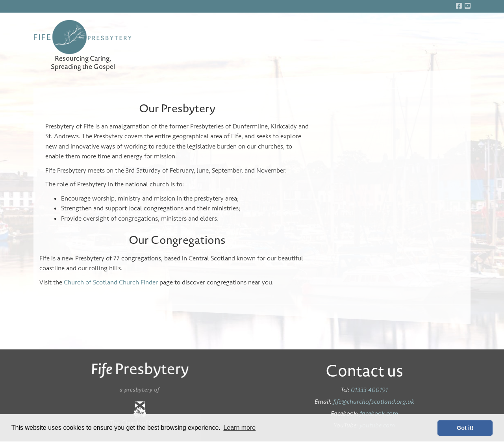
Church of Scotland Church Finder (111, 282)
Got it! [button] (465, 428)
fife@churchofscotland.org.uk (374, 402)
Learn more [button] (239, 428)
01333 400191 (369, 390)
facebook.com (379, 413)
